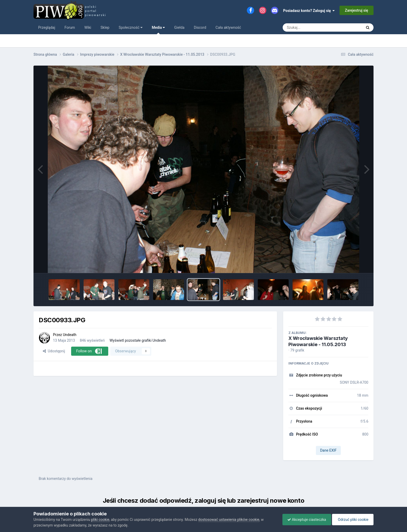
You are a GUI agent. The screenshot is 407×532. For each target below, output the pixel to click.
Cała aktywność (228, 27)
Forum (70, 27)
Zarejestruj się (357, 10)
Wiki (88, 27)
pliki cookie (100, 520)
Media (158, 30)
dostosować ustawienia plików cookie (229, 520)
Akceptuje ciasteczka (305, 520)
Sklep (105, 27)
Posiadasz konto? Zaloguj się (309, 11)
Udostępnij (54, 351)
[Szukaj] (311, 27)
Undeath (70, 335)
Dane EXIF (328, 450)
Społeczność (130, 27)
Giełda (179, 27)
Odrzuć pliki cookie (352, 520)
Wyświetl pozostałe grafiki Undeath (138, 340)
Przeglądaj (47, 27)
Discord (200, 27)
